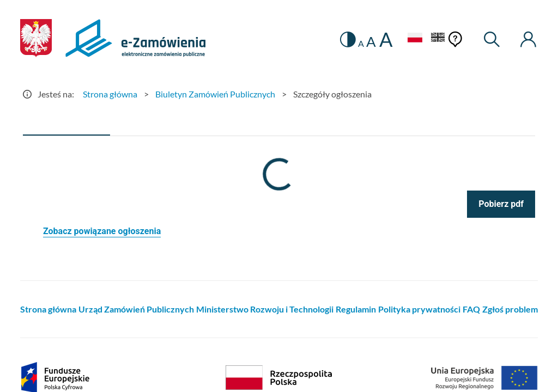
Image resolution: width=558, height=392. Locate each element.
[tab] (66, 122)
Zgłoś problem (510, 309)
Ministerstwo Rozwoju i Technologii (265, 309)
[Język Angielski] (438, 39)
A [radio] (361, 44)
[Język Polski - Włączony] (415, 39)
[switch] (348, 39)
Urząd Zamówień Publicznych (136, 309)
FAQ (471, 309)
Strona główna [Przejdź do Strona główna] (110, 94)
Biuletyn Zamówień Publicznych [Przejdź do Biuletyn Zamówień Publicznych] (215, 94)
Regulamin (356, 309)
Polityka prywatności (419, 309)
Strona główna (48, 309)
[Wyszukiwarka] (492, 39)
